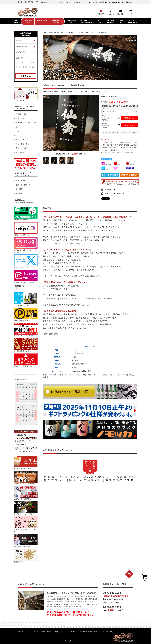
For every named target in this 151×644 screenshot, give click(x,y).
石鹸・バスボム (22, 148)
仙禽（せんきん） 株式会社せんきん (66, 33)
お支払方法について (23, 181)
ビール (18, 135)
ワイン (18, 131)
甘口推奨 (106, 165)
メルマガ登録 (116, 2)
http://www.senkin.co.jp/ (81, 371)
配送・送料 (59, 632)
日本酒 (50, 33)
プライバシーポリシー (108, 632)
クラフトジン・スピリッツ (26, 123)
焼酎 (18, 127)
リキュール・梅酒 (23, 118)
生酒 (105, 169)
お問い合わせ (129, 2)
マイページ (91, 2)
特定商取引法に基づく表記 (88, 632)
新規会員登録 (103, 2)
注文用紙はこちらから (27, 451)
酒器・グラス (21, 140)
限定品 (130, 165)
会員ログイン (79, 2)
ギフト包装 (20, 152)
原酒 (117, 165)
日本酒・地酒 (21, 114)
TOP (45, 33)
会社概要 (19, 189)
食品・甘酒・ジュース (24, 144)
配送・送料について (23, 185)
